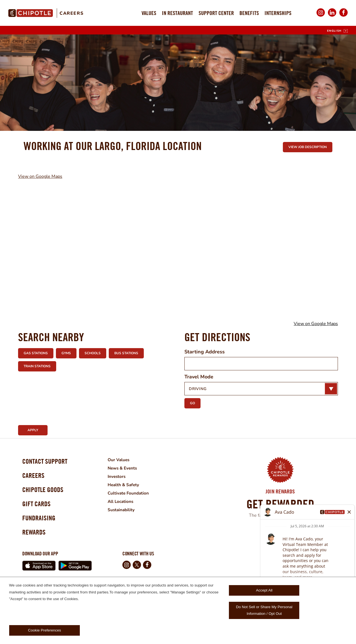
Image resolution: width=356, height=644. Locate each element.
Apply (33, 430)
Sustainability (129, 510)
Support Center (216, 13)
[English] (337, 31)
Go (192, 403)
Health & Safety (131, 485)
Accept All (264, 590)
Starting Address (205, 352)
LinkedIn (332, 16)
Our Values (126, 460)
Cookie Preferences (45, 630)
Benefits (249, 13)
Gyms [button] (66, 353)
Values (149, 13)
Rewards (36, 541)
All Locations (128, 501)
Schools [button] (93, 353)
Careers (71, 13)
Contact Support (48, 462)
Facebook (343, 16)
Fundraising (41, 526)
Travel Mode (199, 377)
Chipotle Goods (46, 494)
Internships (278, 13)
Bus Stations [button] (126, 353)
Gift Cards (39, 510)
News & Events (131, 468)
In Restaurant (177, 13)
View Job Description (308, 147)
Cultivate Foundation (136, 493)
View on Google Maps (40, 176)
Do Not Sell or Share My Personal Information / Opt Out (264, 610)
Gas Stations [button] (36, 353)
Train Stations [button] (37, 366)
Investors (124, 476)
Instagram (321, 16)
